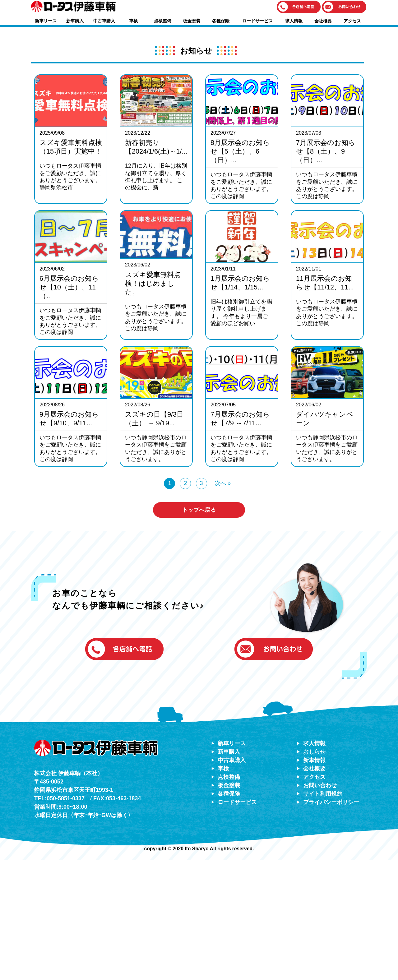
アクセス (352, 21)
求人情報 (294, 21)
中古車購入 (104, 21)
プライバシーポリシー (331, 922)
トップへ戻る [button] (199, 630)
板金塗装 (192, 21)
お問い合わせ (320, 905)
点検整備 (163, 21)
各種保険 (221, 21)
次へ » (223, 603)
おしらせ (314, 872)
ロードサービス (257, 21)
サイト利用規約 (323, 914)
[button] (299, 7)
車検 (133, 21)
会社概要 (323, 21)
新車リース (46, 21)
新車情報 (314, 880)
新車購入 (75, 21)
